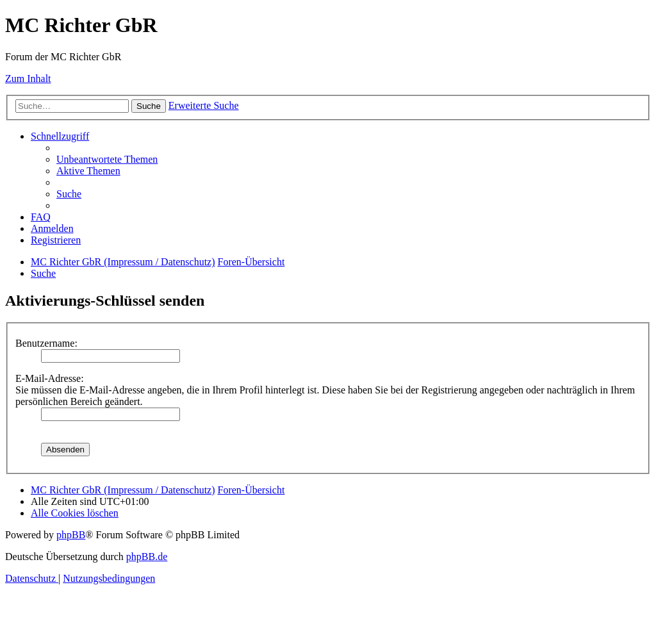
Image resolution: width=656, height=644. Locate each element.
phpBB (71, 535)
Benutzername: (46, 343)
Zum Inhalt (28, 78)
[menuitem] (107, 159)
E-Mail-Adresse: (50, 378)
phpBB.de (147, 557)
